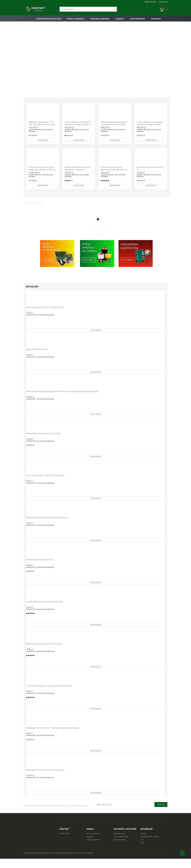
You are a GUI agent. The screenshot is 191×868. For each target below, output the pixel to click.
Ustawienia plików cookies (150, 846)
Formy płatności (119, 843)
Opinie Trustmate (120, 849)
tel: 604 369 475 (65, 843)
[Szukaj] (88, 9)
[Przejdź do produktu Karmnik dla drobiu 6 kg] (97, 223)
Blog (142, 852)
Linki (142, 849)
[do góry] (182, 853)
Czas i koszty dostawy (121, 846)
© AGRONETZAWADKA (32, 862)
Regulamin (90, 846)
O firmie (143, 843)
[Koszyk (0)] (164, 10)
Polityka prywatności (94, 849)
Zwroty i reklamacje (93, 843)
